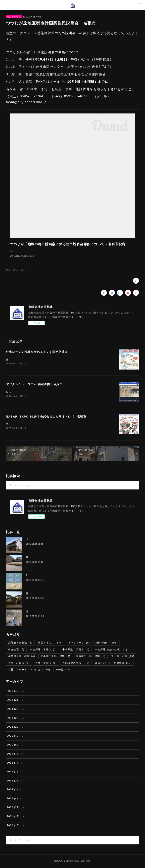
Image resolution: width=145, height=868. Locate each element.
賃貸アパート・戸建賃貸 (113, 664)
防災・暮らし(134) (16, 270)
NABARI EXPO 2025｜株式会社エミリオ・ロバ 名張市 (46, 417)
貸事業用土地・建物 (91, 657)
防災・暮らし (14, 17)
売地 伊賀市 (46, 664)
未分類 (63, 670)
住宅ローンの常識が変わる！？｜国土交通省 (37, 352)
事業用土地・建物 (22, 657)
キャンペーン (79, 643)
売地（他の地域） (76, 664)
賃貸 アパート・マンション (29, 670)
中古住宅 (16, 650)
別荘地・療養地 (20, 643)
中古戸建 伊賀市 (76, 650)
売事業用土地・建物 (56, 657)
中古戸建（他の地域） (111, 650)
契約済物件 (106, 643)
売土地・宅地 (123, 657)
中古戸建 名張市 (43, 650)
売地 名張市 (19, 664)
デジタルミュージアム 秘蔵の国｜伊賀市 (34, 384)
